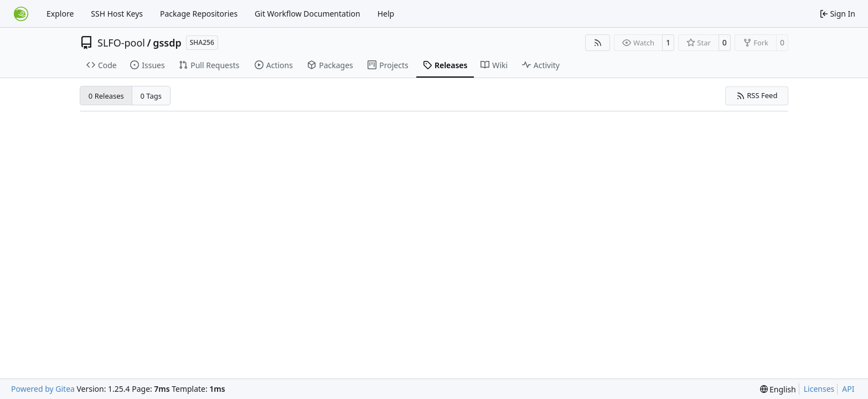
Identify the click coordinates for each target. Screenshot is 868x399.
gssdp (167, 43)
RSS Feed (757, 95)
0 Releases (106, 96)
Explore (60, 14)
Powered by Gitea (43, 389)
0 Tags (151, 96)
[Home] (21, 14)
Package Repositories (199, 14)
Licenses (819, 389)
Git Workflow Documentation (308, 14)
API (848, 389)
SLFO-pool (121, 43)
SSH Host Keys (117, 14)
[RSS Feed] (598, 43)
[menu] (778, 389)
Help (386, 14)
